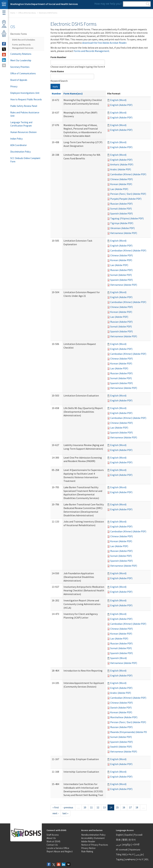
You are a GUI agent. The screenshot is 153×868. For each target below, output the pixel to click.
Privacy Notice (88, 848)
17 (130, 807)
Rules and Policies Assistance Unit (25, 114)
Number (56, 93)
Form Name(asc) (73, 93)
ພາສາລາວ (130, 859)
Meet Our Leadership (21, 60)
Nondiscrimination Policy (93, 835)
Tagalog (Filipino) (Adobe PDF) (127, 218)
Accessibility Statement (93, 838)
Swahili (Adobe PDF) (121, 747)
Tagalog (120, 859)
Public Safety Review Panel (24, 106)
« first (56, 807)
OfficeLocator (4, 24)
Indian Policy (16, 139)
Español (129, 835)
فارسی (139, 854)
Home (13, 13)
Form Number (58, 57)
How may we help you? (108, 4)
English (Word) (118, 100)
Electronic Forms (19, 34)
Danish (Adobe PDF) (121, 708)
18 (137, 807)
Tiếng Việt (121, 854)
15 (117, 807)
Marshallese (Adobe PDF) (124, 717)
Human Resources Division (23, 132)
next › (55, 813)
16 (124, 807)
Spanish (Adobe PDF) (121, 213)
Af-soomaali (122, 850)
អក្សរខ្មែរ (127, 845)
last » (65, 813)
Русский (138, 835)
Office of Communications (23, 73)
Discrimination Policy (21, 152)
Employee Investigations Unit (25, 93)
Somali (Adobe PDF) (121, 209)
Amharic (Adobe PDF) (122, 164)
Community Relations (21, 54)
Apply (55, 86)
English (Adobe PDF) (121, 105)
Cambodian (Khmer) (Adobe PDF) (128, 174)
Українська (135, 850)
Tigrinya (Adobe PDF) (122, 223)
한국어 (132, 840)
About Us (51, 838)
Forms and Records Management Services (23, 46)
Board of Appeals (19, 80)
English (120, 835)
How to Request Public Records (26, 99)
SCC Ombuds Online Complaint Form (25, 160)
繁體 (125, 840)
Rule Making (87, 851)
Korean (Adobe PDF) (121, 184)
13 (104, 807)
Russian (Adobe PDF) (121, 204)
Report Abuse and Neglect (60, 851)
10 (85, 807)
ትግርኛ (140, 859)
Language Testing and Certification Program (21, 124)
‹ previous (68, 807)
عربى (119, 845)
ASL (147, 859)
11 (91, 807)
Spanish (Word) (118, 658)
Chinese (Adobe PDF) (121, 179)
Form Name (57, 71)
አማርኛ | (131, 854)
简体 (118, 840)
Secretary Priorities (20, 67)
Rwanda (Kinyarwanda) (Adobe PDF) (130, 732)
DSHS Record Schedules (24, 40)
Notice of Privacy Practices (95, 845)
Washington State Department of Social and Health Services (44, 4)
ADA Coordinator (19, 145)
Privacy (14, 86)
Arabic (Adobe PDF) (121, 169)
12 (98, 807)
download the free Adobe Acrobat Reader (104, 43)
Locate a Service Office (58, 848)
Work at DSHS (53, 841)
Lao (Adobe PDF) (119, 189)
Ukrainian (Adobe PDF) (122, 228)
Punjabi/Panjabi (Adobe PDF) (126, 199)
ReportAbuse (4, 33)
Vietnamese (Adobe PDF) (124, 233)
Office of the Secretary (27, 13)
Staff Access (53, 835)
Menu (4, 13)
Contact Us (52, 845)
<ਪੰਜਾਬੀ (136, 845)
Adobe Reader (88, 841)
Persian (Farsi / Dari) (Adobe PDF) (128, 194)
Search (148, 4)
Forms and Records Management (91, 51)
